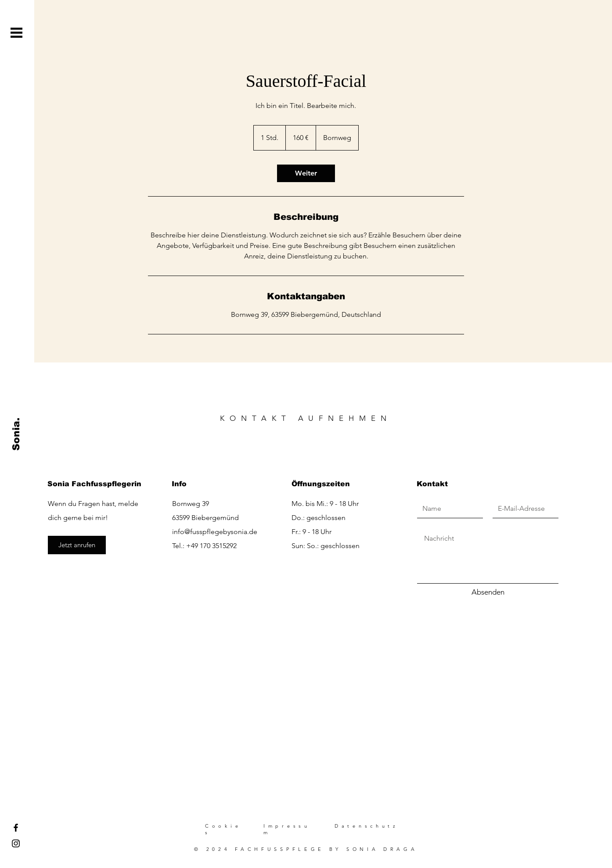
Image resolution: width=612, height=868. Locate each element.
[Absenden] (488, 592)
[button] (16, 33)
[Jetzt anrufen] (77, 545)
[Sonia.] (16, 434)
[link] (306, 173)
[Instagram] (16, 843)
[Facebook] (16, 828)
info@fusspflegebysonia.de (215, 532)
